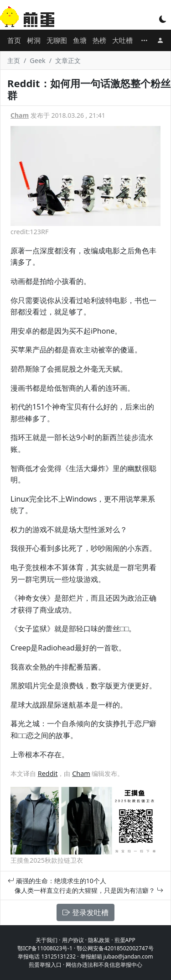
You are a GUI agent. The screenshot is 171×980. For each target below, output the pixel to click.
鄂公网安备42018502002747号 (115, 948)
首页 (14, 40)
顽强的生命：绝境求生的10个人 (57, 881)
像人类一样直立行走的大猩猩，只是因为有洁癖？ (89, 890)
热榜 (99, 40)
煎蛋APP (125, 940)
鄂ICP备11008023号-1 (45, 948)
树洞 (34, 40)
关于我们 (47, 940)
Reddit (48, 773)
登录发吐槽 (85, 912)
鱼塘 (80, 40)
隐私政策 (99, 940)
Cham (20, 115)
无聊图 (57, 40)
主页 (14, 60)
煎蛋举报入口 (45, 965)
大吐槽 (122, 40)
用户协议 (73, 940)
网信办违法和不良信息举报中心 (104, 965)
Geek (37, 60)
